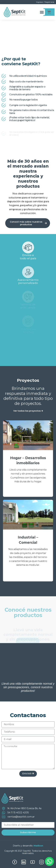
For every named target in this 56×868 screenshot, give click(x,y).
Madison (38, 846)
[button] (42, 12)
